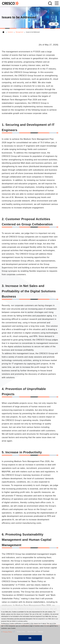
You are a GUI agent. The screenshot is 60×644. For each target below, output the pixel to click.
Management (20, 32)
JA (52, 24)
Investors (10, 32)
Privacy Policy (7, 632)
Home (3, 32)
